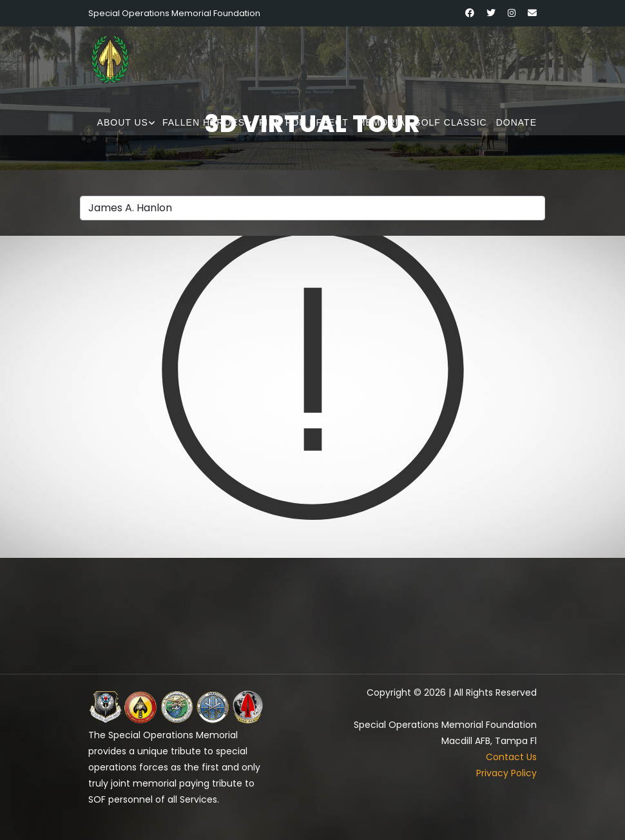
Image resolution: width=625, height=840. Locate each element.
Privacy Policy (506, 773)
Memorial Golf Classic (422, 122)
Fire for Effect (304, 122)
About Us (123, 122)
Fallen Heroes (204, 122)
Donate (516, 122)
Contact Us (511, 757)
